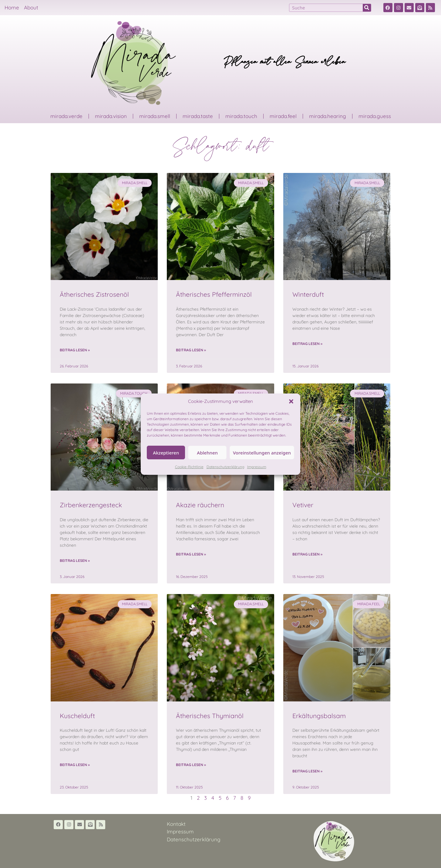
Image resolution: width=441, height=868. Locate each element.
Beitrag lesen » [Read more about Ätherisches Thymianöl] (191, 765)
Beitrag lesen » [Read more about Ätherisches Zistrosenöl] (75, 350)
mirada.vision (111, 116)
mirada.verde (66, 116)
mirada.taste (198, 116)
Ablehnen (207, 453)
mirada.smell (155, 116)
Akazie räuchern (200, 505)
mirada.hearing (328, 116)
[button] (291, 401)
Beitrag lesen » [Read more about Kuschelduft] (75, 765)
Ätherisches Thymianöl (210, 716)
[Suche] (367, 8)
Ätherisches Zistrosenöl (94, 294)
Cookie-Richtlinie (189, 467)
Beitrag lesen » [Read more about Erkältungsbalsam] (307, 771)
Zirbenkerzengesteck (91, 505)
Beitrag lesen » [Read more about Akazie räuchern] (191, 554)
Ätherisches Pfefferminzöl (214, 294)
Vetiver (303, 505)
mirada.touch (241, 116)
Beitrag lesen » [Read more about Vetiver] (307, 554)
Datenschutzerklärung (225, 467)
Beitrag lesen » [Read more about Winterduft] (307, 344)
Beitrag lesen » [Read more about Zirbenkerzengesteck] (75, 561)
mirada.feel (283, 116)
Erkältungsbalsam (319, 716)
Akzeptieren (166, 453)
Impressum (257, 467)
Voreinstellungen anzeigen (262, 453)
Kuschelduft (77, 716)
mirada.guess (375, 116)
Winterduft (308, 294)
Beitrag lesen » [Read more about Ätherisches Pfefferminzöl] (191, 350)
